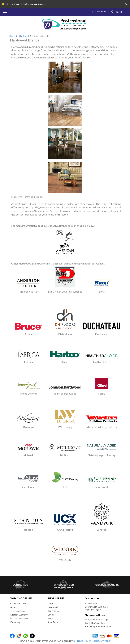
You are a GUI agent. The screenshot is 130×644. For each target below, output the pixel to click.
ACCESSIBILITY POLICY (102, 641)
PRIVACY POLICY (84, 641)
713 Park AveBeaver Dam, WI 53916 (96, 605)
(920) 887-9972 (93, 610)
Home (12, 36)
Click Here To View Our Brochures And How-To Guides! (25, 4)
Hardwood (24, 36)
